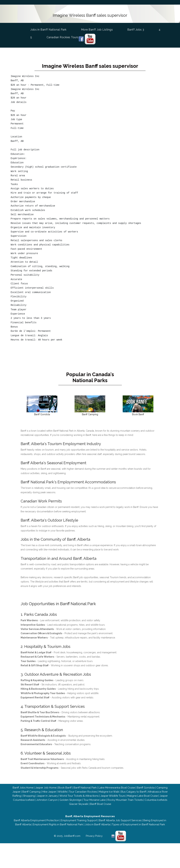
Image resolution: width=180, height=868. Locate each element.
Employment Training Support (79, 820)
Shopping (29, 796)
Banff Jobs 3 (137, 30)
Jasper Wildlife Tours (113, 796)
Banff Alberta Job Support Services (120, 820)
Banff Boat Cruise (101, 804)
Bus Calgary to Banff (134, 792)
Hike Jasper (49, 792)
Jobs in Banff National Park (50, 29)
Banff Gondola (146, 788)
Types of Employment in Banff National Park (138, 824)
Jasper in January (47, 796)
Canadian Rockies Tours (64, 37)
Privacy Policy (94, 836)
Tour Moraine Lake (95, 800)
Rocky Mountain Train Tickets (125, 800)
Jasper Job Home (46, 788)
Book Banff (65, 788)
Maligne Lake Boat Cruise (142, 796)
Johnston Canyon (47, 800)
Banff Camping (31, 792)
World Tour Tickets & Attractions (79, 796)
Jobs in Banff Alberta (98, 824)
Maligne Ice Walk (109, 792)
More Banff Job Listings (98, 30)
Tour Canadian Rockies (83, 792)
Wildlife (62, 792)
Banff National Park (85, 788)
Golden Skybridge (71, 800)
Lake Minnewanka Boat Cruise (117, 788)
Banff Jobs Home (23, 788)
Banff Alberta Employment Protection (36, 820)
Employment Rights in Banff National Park (58, 824)
